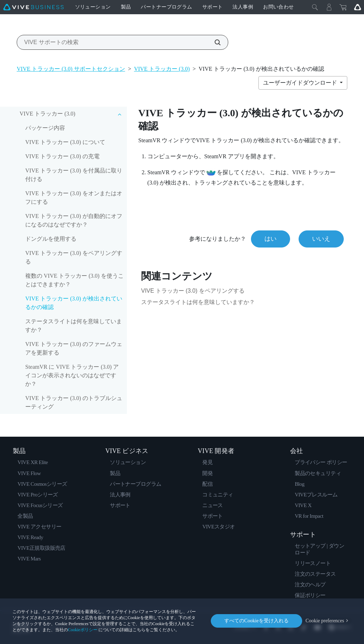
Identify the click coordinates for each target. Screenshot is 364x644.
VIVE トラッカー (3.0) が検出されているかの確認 (74, 303)
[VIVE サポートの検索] (214, 42)
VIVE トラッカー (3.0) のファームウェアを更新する (74, 348)
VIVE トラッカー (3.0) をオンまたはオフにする (74, 198)
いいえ (321, 239)
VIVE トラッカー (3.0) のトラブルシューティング (74, 402)
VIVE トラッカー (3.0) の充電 (62, 156)
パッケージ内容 (45, 128)
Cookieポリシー (83, 630)
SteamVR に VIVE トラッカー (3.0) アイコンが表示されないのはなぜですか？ (72, 375)
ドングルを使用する (51, 239)
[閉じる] (315, 7)
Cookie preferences (325, 621)
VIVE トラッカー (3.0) (162, 69)
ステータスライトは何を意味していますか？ (74, 326)
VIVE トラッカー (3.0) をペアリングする (74, 257)
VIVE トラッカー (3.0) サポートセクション (71, 69)
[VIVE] (33, 7)
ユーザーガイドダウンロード (301, 83)
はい (271, 239)
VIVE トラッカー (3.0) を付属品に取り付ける (74, 175)
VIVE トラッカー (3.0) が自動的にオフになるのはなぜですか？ (74, 220)
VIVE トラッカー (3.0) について (65, 142)
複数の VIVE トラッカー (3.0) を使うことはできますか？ (74, 280)
